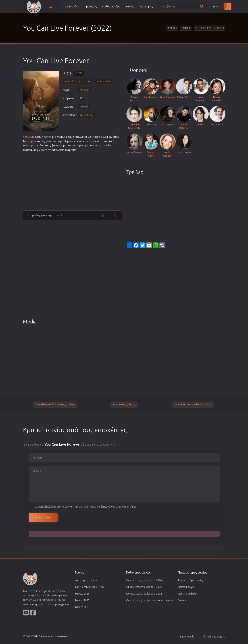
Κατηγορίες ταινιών (86, 580)
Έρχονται (190, 580)
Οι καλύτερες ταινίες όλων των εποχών (150, 600)
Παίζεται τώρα (186, 587)
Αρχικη (172, 28)
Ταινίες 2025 (82, 600)
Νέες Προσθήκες (188, 594)
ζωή (67, 150)
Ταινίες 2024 (82, 607)
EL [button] (215, 6)
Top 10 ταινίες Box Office (90, 587)
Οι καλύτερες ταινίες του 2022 (193, 404)
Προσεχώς (91, 6)
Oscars (182, 600)
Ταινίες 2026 (82, 594)
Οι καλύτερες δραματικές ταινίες (55, 404)
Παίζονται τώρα (111, 6)
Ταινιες (186, 28)
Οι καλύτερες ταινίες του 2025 (144, 587)
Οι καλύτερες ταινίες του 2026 (144, 580)
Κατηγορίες (146, 6)
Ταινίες (130, 6)
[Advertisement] (72, 180)
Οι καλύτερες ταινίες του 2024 (144, 594)
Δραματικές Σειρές (124, 404)
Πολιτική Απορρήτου (213, 636)
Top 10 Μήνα (71, 6)
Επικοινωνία (187, 636)
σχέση (81, 145)
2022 (79, 73)
